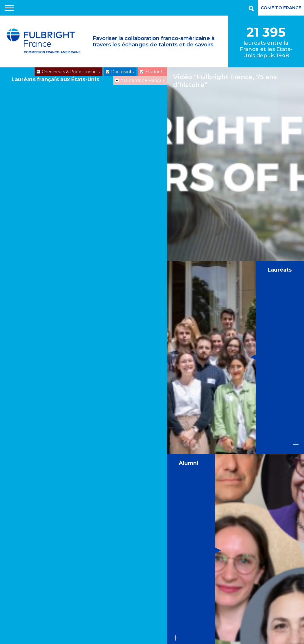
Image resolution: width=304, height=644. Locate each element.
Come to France (281, 8)
